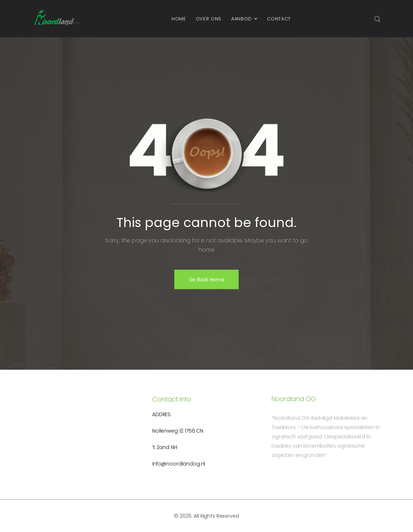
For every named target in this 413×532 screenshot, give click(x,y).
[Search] (377, 19)
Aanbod (242, 19)
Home (179, 19)
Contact (279, 19)
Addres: (162, 414)
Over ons (209, 19)
